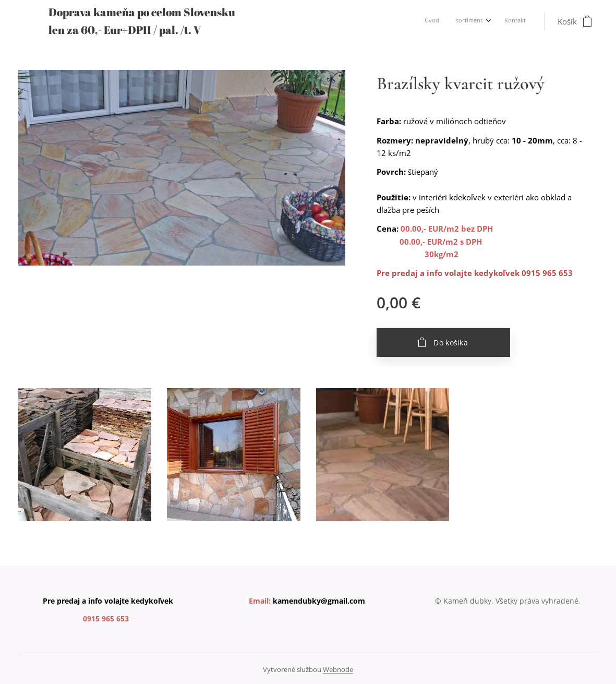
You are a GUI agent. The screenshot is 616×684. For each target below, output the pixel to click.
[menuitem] (490, 21)
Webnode (338, 669)
